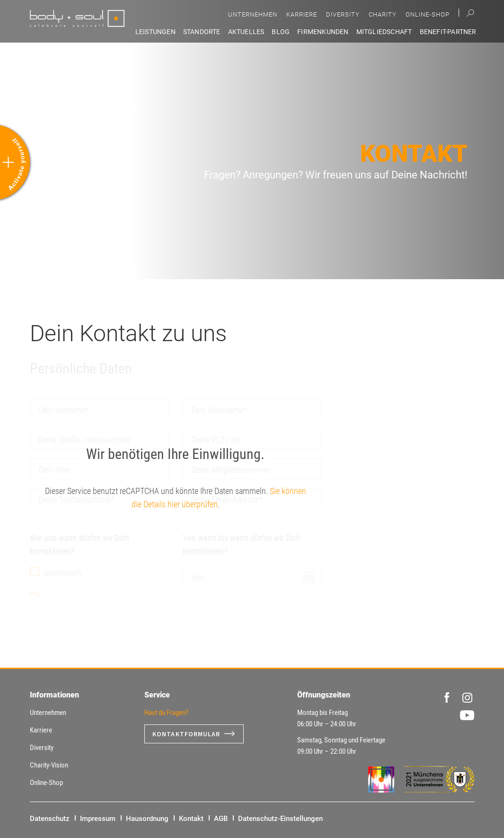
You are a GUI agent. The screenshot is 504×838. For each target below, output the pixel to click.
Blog (281, 32)
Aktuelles (246, 32)
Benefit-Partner (448, 32)
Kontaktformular (186, 734)
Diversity (343, 14)
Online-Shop (428, 14)
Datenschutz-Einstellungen (280, 819)
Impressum (98, 819)
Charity (383, 14)
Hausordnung (147, 819)
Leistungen (155, 32)
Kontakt (191, 819)
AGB (221, 819)
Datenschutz (50, 819)
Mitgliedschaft (384, 32)
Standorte (202, 32)
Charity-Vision (49, 765)
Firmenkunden (323, 32)
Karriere (302, 14)
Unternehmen (253, 14)
